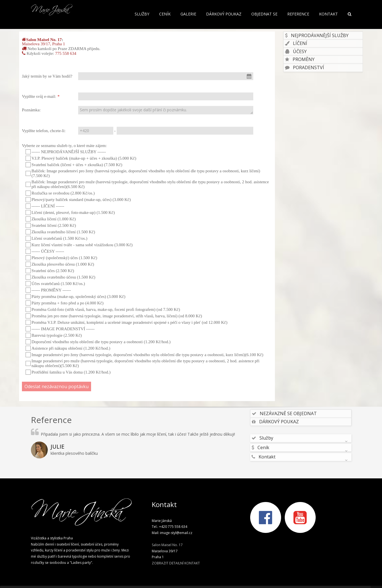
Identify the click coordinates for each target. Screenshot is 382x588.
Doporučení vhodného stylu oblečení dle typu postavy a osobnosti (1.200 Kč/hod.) (98, 342)
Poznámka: (31, 110)
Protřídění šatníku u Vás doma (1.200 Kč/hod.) (68, 372)
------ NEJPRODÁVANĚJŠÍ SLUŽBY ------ (66, 152)
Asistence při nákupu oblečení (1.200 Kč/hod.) (68, 348)
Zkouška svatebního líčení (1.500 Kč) (60, 232)
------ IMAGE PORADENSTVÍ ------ (60, 329)
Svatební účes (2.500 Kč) (50, 271)
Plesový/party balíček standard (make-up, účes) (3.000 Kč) (78, 200)
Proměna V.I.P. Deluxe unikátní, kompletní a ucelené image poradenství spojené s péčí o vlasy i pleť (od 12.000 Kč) (126, 322)
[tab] (323, 36)
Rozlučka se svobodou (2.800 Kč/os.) (60, 193)
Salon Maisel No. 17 (44, 40)
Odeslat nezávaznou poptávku (56, 386)
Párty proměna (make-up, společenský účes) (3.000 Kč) (75, 297)
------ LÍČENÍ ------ (45, 206)
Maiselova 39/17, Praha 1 (43, 44)
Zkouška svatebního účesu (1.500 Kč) (60, 277)
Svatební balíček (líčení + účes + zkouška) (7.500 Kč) (74, 165)
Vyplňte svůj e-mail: (39, 96)
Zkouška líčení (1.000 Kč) (51, 219)
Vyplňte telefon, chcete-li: (44, 131)
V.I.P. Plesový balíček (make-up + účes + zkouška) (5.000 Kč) (81, 158)
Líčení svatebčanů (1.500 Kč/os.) (56, 238)
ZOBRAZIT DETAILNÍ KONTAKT (176, 563)
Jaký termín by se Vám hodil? (47, 76)
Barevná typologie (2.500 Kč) (54, 335)
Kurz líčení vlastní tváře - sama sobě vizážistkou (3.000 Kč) (79, 245)
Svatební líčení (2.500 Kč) (51, 225)
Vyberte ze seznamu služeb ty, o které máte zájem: (64, 146)
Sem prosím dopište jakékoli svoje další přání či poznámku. (166, 110)
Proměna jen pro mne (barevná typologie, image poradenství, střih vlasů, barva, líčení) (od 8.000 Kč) (114, 316)
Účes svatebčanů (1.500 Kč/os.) (55, 284)
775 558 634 (66, 53)
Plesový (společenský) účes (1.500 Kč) (61, 258)
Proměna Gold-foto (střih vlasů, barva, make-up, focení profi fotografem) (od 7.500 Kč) (103, 309)
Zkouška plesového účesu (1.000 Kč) (60, 264)
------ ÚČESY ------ (45, 251)
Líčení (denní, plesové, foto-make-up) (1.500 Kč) (70, 212)
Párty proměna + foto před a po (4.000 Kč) (65, 303)
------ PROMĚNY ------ (48, 290)
